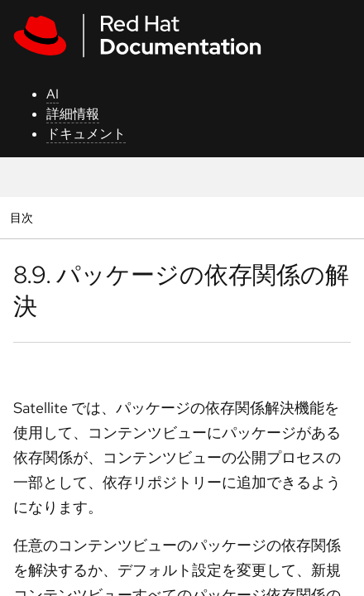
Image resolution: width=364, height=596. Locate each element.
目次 (24, 217)
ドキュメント (86, 134)
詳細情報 (73, 114)
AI (53, 94)
